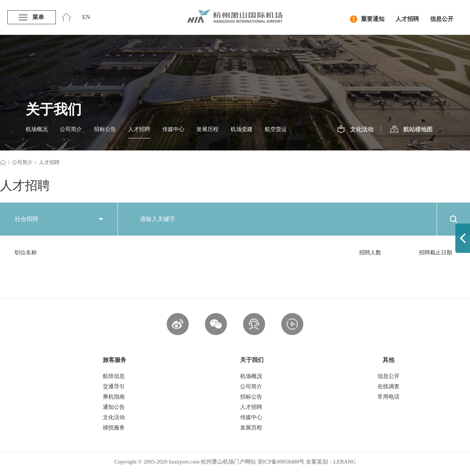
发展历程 (207, 129)
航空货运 (276, 129)
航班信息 (114, 376)
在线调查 (388, 386)
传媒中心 (173, 129)
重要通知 (367, 19)
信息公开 (442, 19)
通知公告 (114, 407)
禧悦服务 (114, 428)
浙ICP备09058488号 (281, 462)
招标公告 (105, 129)
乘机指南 (114, 397)
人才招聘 (407, 19)
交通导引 (114, 386)
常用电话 (388, 397)
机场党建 (242, 129)
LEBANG (345, 462)
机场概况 (37, 129)
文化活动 (355, 130)
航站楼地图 (411, 130)
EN (86, 17)
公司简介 (71, 129)
